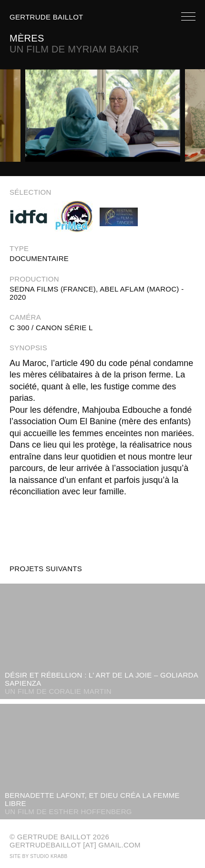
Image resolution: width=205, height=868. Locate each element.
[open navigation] (188, 18)
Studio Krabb (49, 856)
